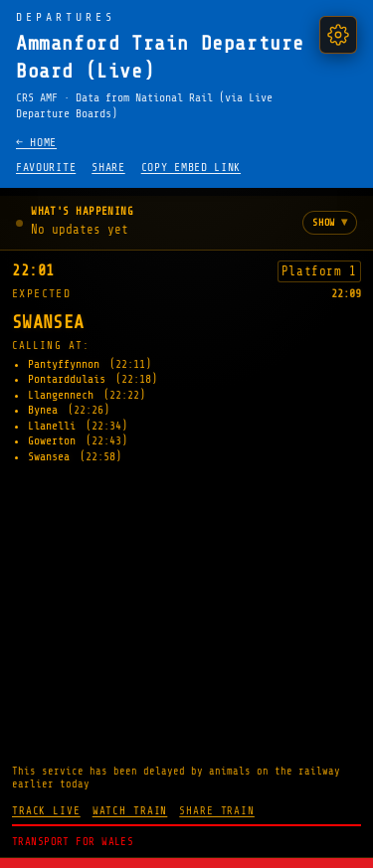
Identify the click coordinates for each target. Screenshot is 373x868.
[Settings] (338, 35)
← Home (36, 143)
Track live (46, 811)
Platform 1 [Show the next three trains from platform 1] (319, 271)
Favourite (46, 168)
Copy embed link (191, 168)
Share (108, 168)
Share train (217, 811)
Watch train (130, 811)
